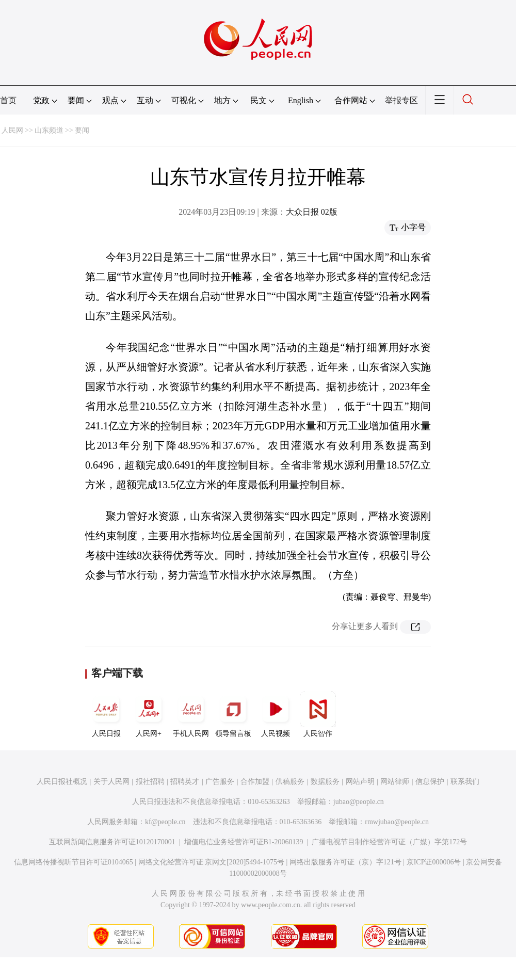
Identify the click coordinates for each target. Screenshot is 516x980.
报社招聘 (150, 782)
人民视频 (276, 714)
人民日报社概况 (62, 782)
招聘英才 (185, 782)
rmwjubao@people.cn (397, 822)
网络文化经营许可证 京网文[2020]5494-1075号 (212, 862)
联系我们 (465, 782)
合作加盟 (255, 782)
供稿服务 (290, 782)
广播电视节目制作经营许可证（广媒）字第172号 (389, 842)
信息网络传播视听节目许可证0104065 (74, 862)
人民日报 (106, 714)
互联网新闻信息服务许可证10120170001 (112, 842)
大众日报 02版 (312, 212)
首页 (8, 100)
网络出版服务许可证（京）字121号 (345, 862)
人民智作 (318, 714)
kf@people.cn (165, 822)
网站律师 (395, 782)
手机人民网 (191, 714)
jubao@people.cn (359, 802)
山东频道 (49, 130)
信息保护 (430, 782)
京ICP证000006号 (434, 862)
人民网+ (149, 714)
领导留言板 (233, 714)
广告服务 (220, 782)
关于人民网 (111, 782)
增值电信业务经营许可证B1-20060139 (244, 842)
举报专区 (401, 100)
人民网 (12, 130)
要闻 (82, 130)
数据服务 (325, 782)
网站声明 (360, 782)
